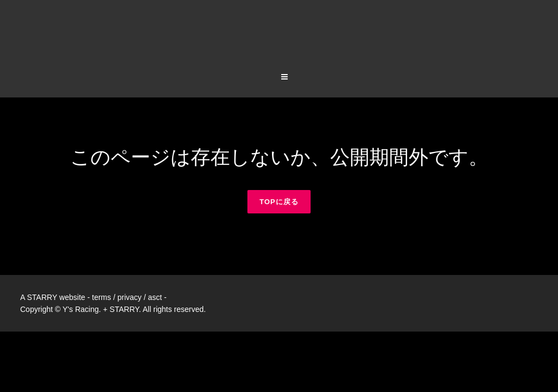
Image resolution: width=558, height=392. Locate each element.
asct (155, 255)
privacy (129, 255)
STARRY (42, 255)
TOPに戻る (279, 159)
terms (102, 255)
